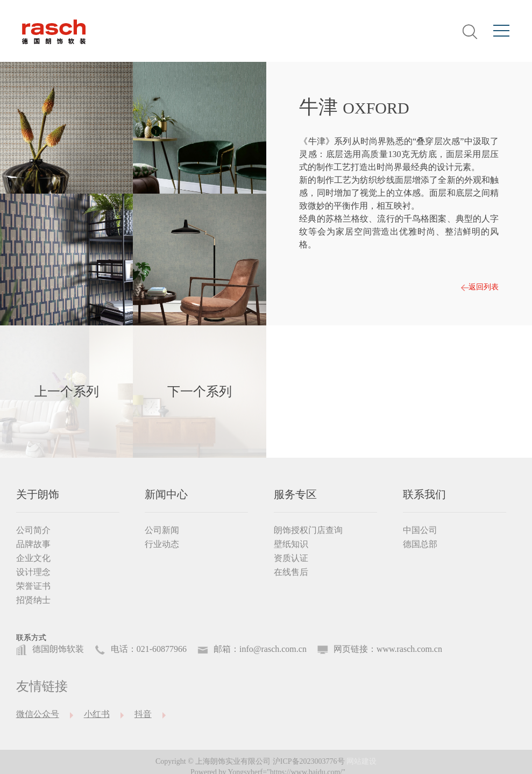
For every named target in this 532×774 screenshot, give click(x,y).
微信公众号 (38, 714)
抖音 (143, 714)
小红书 (97, 714)
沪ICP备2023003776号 (309, 761)
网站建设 (361, 761)
